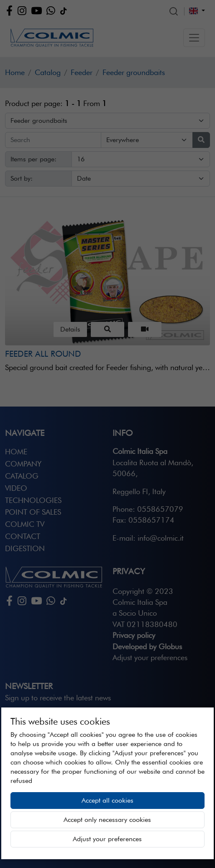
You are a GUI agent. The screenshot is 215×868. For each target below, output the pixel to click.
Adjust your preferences (107, 839)
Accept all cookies (107, 800)
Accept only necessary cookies (107, 820)
